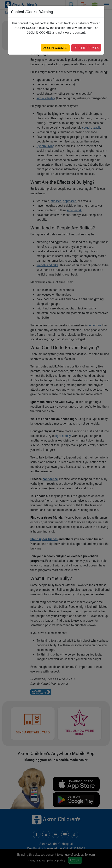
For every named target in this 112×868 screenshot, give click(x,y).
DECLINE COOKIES (86, 48)
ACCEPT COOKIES (55, 48)
